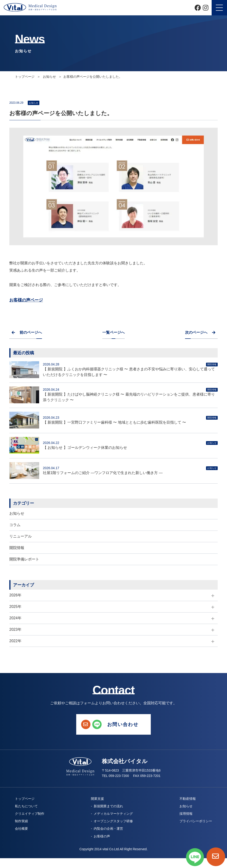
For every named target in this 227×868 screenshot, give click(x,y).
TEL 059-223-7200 (115, 776)
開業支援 (97, 799)
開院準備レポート (24, 559)
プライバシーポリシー (196, 821)
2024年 (15, 618)
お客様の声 (102, 836)
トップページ (25, 77)
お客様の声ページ (26, 300)
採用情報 (186, 814)
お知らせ (17, 513)
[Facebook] (198, 8)
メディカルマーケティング (113, 814)
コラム (15, 525)
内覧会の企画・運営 (108, 829)
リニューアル (21, 536)
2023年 (15, 629)
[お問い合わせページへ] (216, 857)
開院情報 (17, 548)
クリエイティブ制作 (30, 814)
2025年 (15, 607)
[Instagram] (206, 8)
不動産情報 (188, 799)
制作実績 (21, 821)
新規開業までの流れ (108, 806)
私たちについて (26, 806)
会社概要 (21, 829)
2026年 (15, 595)
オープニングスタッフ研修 (113, 821)
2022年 (15, 641)
